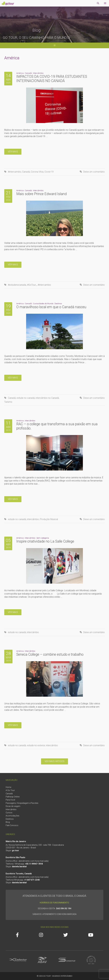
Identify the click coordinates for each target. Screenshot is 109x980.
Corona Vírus (37, 172)
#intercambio (15, 172)
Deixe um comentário (94, 172)
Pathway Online (13, 797)
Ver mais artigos (54, 761)
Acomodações (12, 816)
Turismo (8, 402)
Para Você (10, 800)
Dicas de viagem (13, 806)
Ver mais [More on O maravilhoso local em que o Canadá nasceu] (13, 378)
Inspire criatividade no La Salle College (45, 541)
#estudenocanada (17, 285)
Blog (8, 822)
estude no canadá (26, 398)
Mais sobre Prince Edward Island (42, 194)
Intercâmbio (38, 73)
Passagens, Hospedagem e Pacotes (22, 803)
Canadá (28, 73)
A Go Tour (10, 790)
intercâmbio (33, 519)
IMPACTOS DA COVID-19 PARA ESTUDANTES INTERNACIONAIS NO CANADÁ (52, 79)
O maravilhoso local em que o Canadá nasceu (51, 307)
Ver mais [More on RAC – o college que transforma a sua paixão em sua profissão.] (13, 499)
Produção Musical (49, 519)
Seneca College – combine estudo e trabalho (50, 654)
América (20, 73)
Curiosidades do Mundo (43, 303)
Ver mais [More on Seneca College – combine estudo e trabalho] (13, 725)
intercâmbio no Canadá (47, 398)
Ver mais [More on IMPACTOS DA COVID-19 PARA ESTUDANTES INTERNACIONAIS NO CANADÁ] (13, 152)
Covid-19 (49, 172)
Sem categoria (43, 538)
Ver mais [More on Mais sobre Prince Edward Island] (13, 265)
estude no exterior (36, 745)
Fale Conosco (12, 825)
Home (8, 787)
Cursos (9, 813)
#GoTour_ (32, 285)
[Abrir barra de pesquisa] (98, 3)
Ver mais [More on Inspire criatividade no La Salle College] (13, 612)
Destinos (58, 303)
